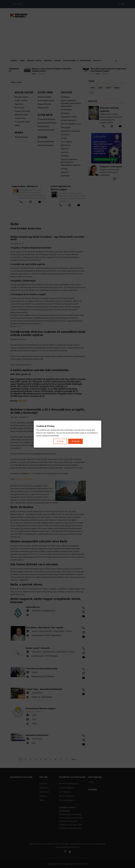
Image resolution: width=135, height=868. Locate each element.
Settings (60, 441)
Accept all (76, 441)
